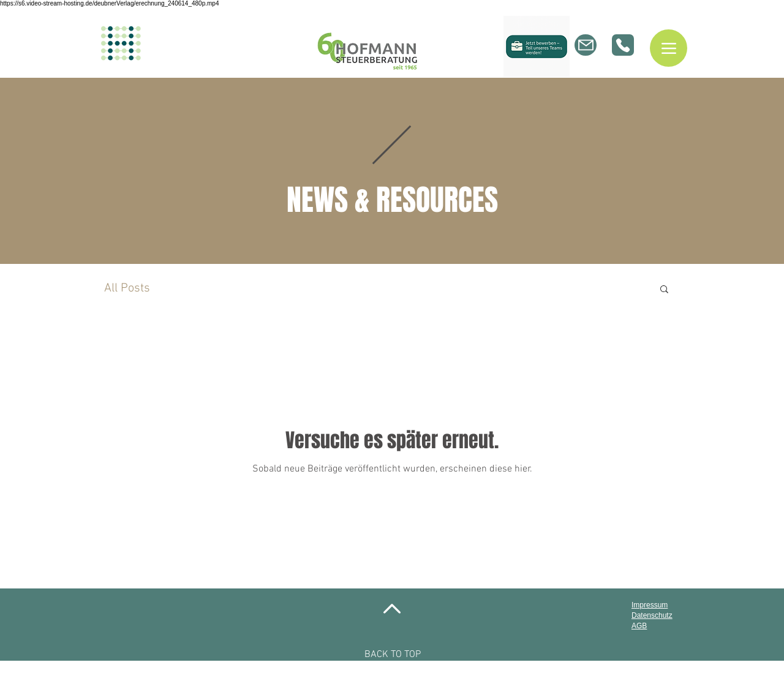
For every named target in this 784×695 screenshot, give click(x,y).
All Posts (127, 288)
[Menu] (669, 48)
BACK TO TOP (393, 655)
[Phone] (623, 45)
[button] (664, 290)
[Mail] (586, 45)
